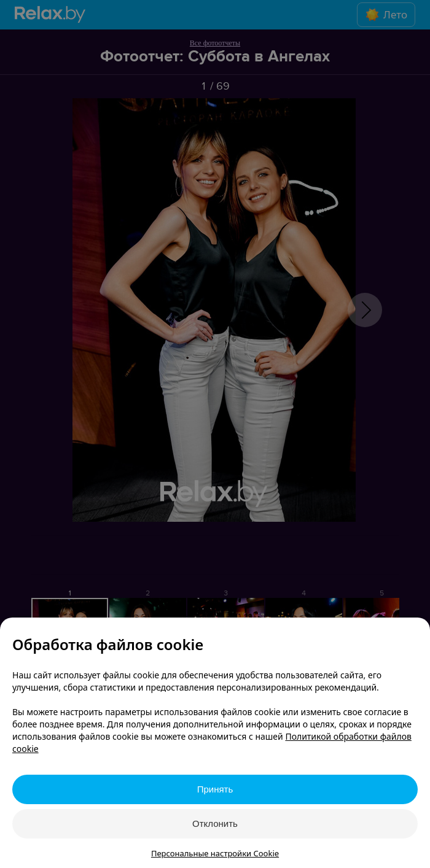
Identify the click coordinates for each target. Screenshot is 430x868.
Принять (215, 789)
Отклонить (215, 823)
